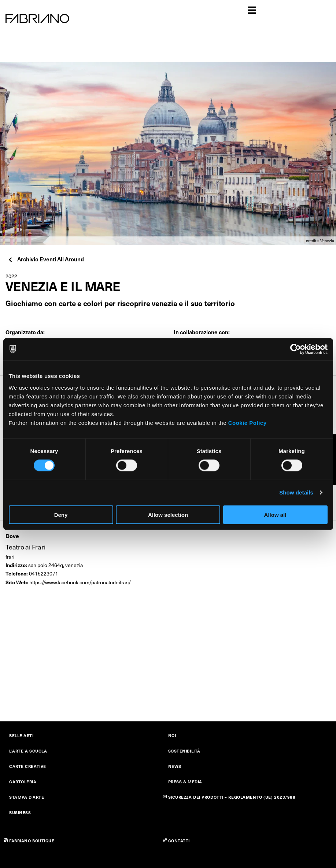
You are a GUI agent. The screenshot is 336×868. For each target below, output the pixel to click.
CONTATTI (179, 841)
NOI (172, 735)
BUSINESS (20, 812)
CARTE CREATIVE (28, 766)
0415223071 (44, 573)
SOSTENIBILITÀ (184, 751)
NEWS (175, 766)
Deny (61, 514)
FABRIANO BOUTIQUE (32, 841)
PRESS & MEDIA (185, 782)
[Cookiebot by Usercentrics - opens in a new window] (296, 349)
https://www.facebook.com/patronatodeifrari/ (80, 582)
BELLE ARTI (21, 735)
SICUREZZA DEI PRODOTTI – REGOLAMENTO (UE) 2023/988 (232, 797)
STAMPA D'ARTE (27, 797)
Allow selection (168, 514)
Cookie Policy (248, 422)
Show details (296, 492)
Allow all (275, 514)
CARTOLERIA (23, 782)
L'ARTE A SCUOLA (28, 751)
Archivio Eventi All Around (46, 259)
